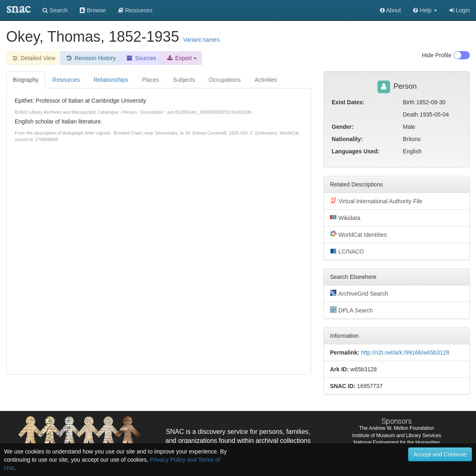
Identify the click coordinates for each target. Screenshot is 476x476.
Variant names (201, 40)
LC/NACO (347, 251)
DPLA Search (351, 310)
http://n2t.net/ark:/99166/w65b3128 (405, 353)
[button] (425, 10)
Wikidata (345, 218)
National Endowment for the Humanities (396, 442)
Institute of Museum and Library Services (396, 436)
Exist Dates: (348, 102)
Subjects (184, 80)
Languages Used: (356, 151)
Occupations (225, 80)
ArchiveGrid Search (359, 293)
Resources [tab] (66, 80)
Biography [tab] (26, 80)
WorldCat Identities (358, 234)
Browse (93, 10)
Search (55, 10)
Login (460, 10)
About (391, 10)
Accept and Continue (440, 454)
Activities (266, 80)
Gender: (343, 127)
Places (150, 80)
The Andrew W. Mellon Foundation (396, 428)
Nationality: (347, 139)
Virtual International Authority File (376, 201)
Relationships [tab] (111, 80)
